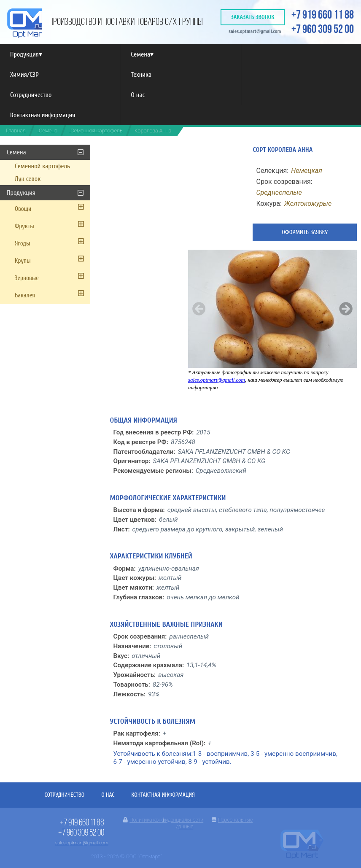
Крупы (23, 261)
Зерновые (27, 278)
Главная (16, 131)
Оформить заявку (305, 232)
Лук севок (28, 179)
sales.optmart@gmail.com (255, 31)
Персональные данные (214, 823)
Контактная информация (43, 115)
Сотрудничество (31, 95)
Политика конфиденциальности (163, 820)
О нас (138, 95)
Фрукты (24, 226)
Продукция (26, 54)
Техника (141, 75)
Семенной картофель (96, 131)
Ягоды (23, 244)
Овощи (23, 209)
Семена (142, 54)
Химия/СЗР (24, 75)
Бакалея (25, 295)
